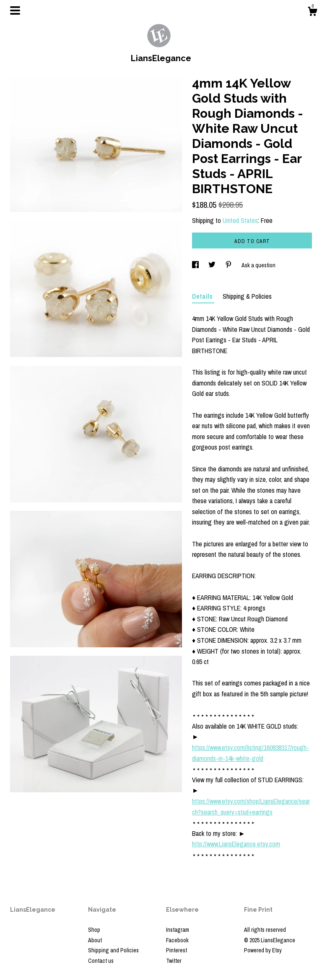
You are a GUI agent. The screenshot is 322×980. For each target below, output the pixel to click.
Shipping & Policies (247, 296)
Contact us (101, 961)
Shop (94, 930)
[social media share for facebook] (196, 265)
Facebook (177, 940)
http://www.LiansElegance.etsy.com (236, 844)
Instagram (178, 930)
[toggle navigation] (15, 10)
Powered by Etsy (263, 950)
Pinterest (177, 950)
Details (203, 296)
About (95, 940)
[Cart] (312, 13)
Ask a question (258, 265)
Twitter (174, 961)
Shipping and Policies (113, 950)
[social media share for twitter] (213, 265)
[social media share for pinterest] (229, 265)
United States (240, 220)
